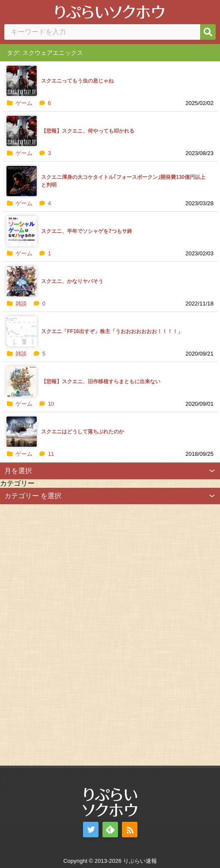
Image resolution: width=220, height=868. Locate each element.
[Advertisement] (65, 634)
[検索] (208, 32)
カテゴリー (17, 483)
